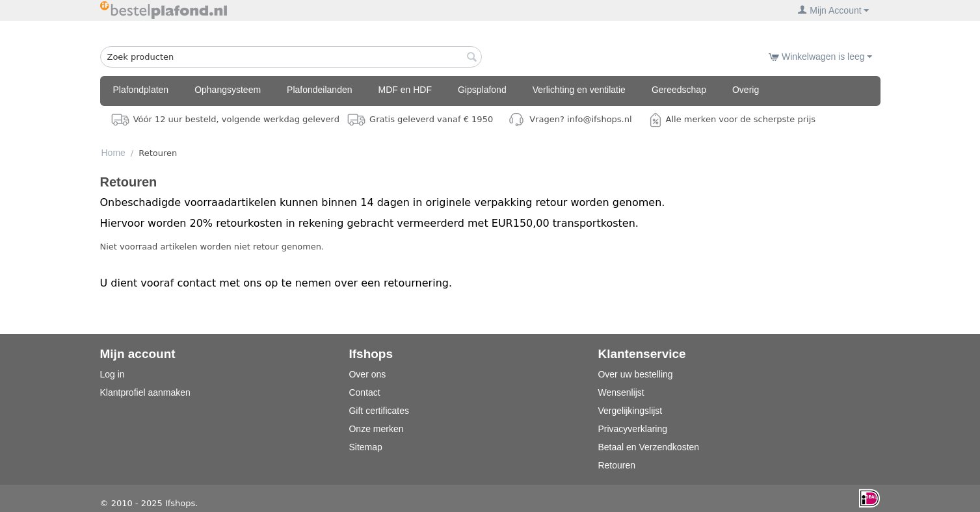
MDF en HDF (405, 90)
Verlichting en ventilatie (579, 90)
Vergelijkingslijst (630, 411)
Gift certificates (379, 411)
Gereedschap (679, 90)
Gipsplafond (482, 90)
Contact (364, 392)
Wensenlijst (621, 392)
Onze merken (376, 429)
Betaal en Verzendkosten (648, 447)
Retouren (616, 465)
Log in (113, 374)
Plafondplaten (141, 90)
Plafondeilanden (319, 90)
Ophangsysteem (228, 90)
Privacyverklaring (632, 429)
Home (113, 153)
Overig (746, 90)
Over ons (367, 374)
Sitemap (365, 447)
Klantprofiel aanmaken (145, 392)
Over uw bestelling (635, 374)
